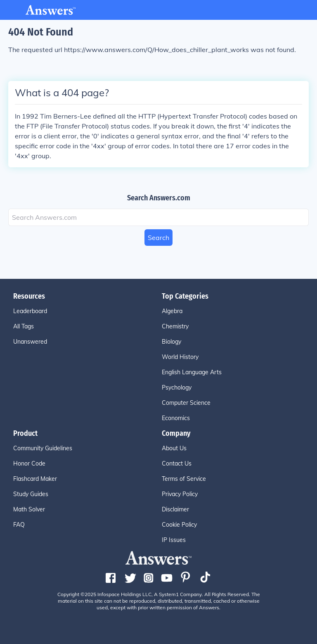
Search (158, 238)
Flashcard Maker (35, 479)
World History (180, 357)
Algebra (172, 311)
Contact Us (177, 463)
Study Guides (31, 494)
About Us (174, 448)
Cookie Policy (179, 525)
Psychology (177, 387)
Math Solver (29, 509)
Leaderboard (30, 311)
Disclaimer (175, 509)
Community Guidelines (43, 448)
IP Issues (174, 540)
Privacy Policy (180, 494)
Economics (176, 418)
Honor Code (29, 463)
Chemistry (175, 326)
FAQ (19, 525)
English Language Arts (192, 372)
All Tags (24, 326)
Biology (172, 342)
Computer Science (186, 403)
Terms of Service (184, 479)
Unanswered (30, 342)
